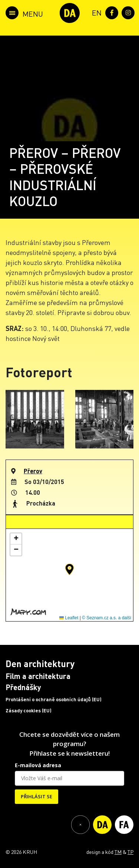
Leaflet (69, 618)
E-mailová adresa (38, 765)
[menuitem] (95, 12)
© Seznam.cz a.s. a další (107, 618)
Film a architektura (38, 676)
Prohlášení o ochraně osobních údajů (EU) (54, 699)
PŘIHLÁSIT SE (37, 796)
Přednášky (23, 687)
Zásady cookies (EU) (29, 710)
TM (118, 852)
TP (130, 852)
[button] (69, 569)
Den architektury (40, 664)
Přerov (33, 471)
